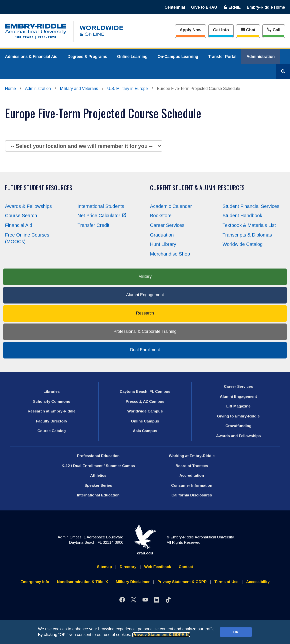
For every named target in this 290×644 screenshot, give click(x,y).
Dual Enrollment (145, 350)
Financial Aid (19, 225)
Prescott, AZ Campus (145, 401)
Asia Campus (145, 431)
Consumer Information (191, 485)
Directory (128, 567)
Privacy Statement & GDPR (161, 635)
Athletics (98, 475)
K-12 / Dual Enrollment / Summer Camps (98, 466)
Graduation (162, 235)
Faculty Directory (52, 421)
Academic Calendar (171, 206)
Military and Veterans (79, 89)
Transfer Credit (93, 225)
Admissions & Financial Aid (31, 57)
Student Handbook (242, 216)
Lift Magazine (238, 406)
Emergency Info (35, 582)
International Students (101, 206)
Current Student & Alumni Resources (197, 188)
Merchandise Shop (170, 254)
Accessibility (258, 582)
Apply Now (190, 30)
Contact (186, 567)
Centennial (175, 7)
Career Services (167, 225)
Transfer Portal (222, 57)
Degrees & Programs (87, 57)
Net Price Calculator (102, 216)
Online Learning (132, 57)
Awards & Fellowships (28, 206)
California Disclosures (192, 495)
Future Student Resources (39, 188)
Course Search (21, 216)
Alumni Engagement (145, 295)
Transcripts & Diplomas (247, 235)
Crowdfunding (238, 426)
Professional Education (98, 456)
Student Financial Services (251, 206)
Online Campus (145, 421)
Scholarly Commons (51, 401)
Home (10, 89)
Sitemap (104, 567)
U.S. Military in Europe (128, 89)
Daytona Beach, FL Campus (145, 391)
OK (236, 632)
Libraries (51, 391)
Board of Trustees (192, 466)
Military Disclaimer (133, 582)
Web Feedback (158, 567)
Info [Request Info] (221, 30)
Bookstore (161, 216)
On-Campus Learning (178, 57)
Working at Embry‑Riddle (191, 456)
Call (273, 30)
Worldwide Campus (145, 411)
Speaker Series (98, 485)
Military (145, 277)
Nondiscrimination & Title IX (82, 582)
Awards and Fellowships (238, 436)
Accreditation (192, 475)
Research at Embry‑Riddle (51, 411)
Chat (248, 30)
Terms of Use (226, 582)
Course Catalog (51, 431)
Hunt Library (163, 244)
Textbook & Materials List (249, 225)
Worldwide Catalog (243, 244)
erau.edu (145, 539)
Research (145, 313)
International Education (98, 495)
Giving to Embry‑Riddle (238, 416)
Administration (260, 57)
